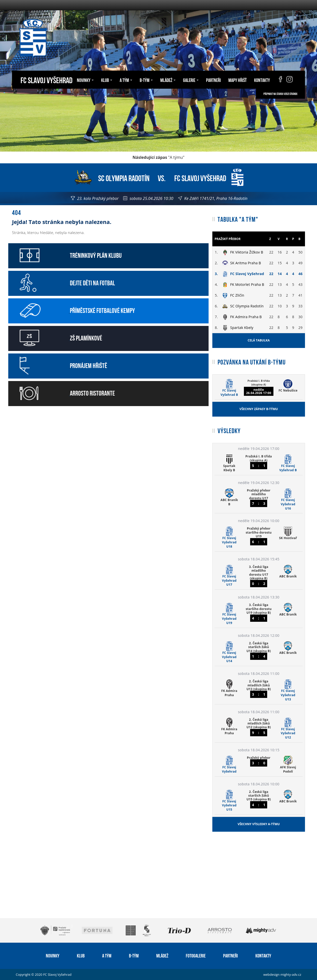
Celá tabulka (259, 340)
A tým (126, 80)
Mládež (168, 80)
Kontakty (262, 80)
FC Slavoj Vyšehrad (46, 80)
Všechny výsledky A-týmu (259, 824)
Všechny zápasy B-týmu (259, 409)
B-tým (146, 80)
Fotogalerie (196, 955)
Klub (107, 80)
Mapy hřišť (237, 80)
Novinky (85, 80)
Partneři (213, 80)
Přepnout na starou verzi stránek (280, 94)
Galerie (191, 80)
